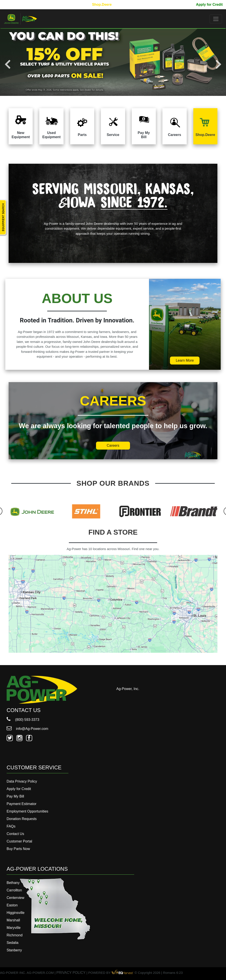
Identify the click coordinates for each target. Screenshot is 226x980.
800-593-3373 (17, 5)
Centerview (15, 898)
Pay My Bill (183, 5)
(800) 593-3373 (23, 720)
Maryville (14, 928)
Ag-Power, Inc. (128, 689)
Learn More (185, 360)
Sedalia (12, 943)
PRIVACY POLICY (71, 973)
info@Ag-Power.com (27, 729)
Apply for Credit (209, 5)
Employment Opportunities (27, 811)
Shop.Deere (102, 5)
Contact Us (15, 834)
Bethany (13, 883)
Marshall (13, 920)
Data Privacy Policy (22, 781)
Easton (12, 905)
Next (218, 64)
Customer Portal (19, 841)
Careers (113, 445)
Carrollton (14, 890)
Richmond (15, 935)
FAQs (11, 826)
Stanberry (14, 950)
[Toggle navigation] (216, 19)
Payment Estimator (22, 804)
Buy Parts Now (18, 849)
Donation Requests (22, 819)
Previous (8, 64)
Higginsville (16, 913)
